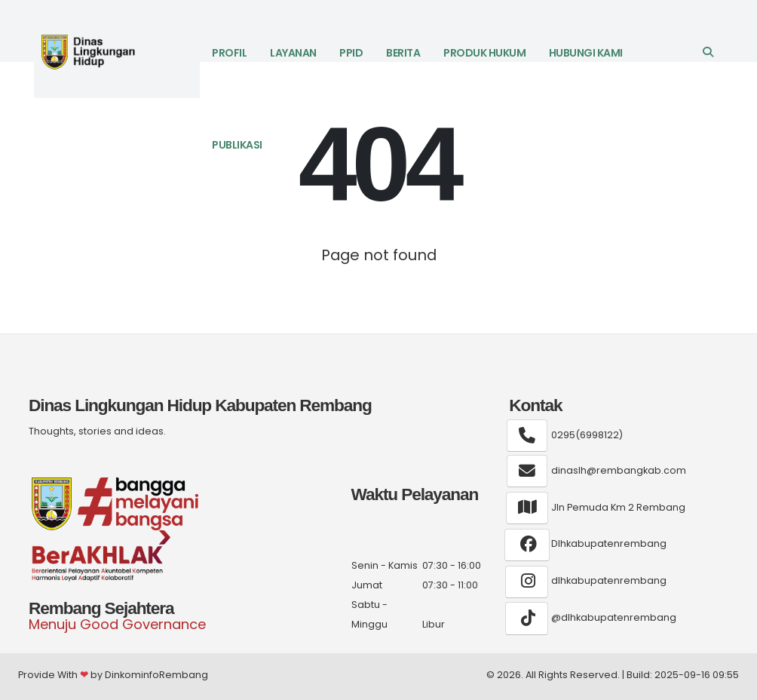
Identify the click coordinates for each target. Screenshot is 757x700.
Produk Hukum (484, 53)
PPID (351, 53)
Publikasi (237, 145)
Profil (229, 53)
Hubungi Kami (586, 53)
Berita (403, 53)
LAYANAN (293, 53)
